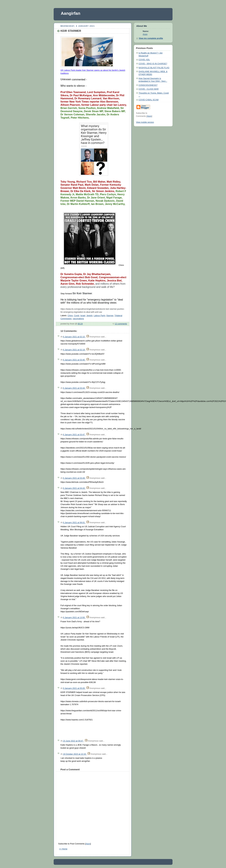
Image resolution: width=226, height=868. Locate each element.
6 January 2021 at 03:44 (74, 388)
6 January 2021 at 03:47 (74, 435)
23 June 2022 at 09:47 (73, 741)
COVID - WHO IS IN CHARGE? (153, 64)
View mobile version (145, 122)
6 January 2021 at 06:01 (74, 523)
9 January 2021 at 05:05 (74, 688)
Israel (83, 316)
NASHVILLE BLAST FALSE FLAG (154, 68)
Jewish (90, 316)
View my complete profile (151, 38)
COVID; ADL (144, 60)
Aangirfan (71, 13)
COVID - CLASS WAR (149, 89)
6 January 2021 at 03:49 (74, 478)
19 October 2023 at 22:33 (75, 754)
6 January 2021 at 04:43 (74, 488)
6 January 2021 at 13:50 (74, 618)
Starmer (110, 316)
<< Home (63, 849)
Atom (88, 844)
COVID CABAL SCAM (149, 100)
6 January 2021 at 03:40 (74, 360)
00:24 (80, 324)
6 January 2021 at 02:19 (74, 350)
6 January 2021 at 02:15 (74, 337)
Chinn (70, 316)
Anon (145, 34)
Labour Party (99, 316)
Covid (77, 316)
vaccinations (78, 319)
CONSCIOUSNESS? (148, 85)
